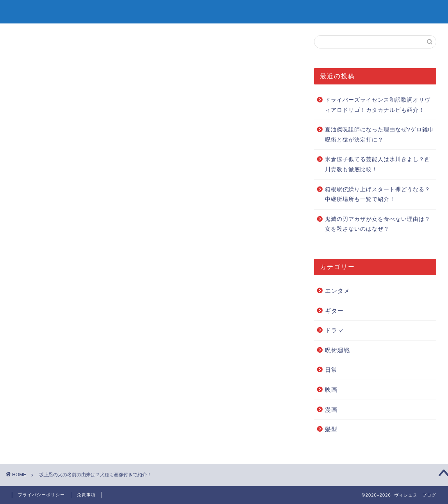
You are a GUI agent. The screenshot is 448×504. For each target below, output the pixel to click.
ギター (334, 311)
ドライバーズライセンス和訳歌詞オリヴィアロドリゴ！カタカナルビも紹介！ (378, 105)
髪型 (331, 429)
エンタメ (337, 291)
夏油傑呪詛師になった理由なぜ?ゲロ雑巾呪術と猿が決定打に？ (379, 135)
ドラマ (334, 330)
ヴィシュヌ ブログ (224, 11)
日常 (331, 370)
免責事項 (86, 495)
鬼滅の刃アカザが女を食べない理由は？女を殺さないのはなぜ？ (378, 224)
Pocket (88, 333)
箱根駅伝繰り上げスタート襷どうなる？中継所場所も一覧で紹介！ (378, 195)
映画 (331, 390)
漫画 (331, 410)
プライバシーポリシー (41, 495)
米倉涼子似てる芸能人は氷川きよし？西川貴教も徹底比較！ (378, 164)
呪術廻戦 (337, 350)
